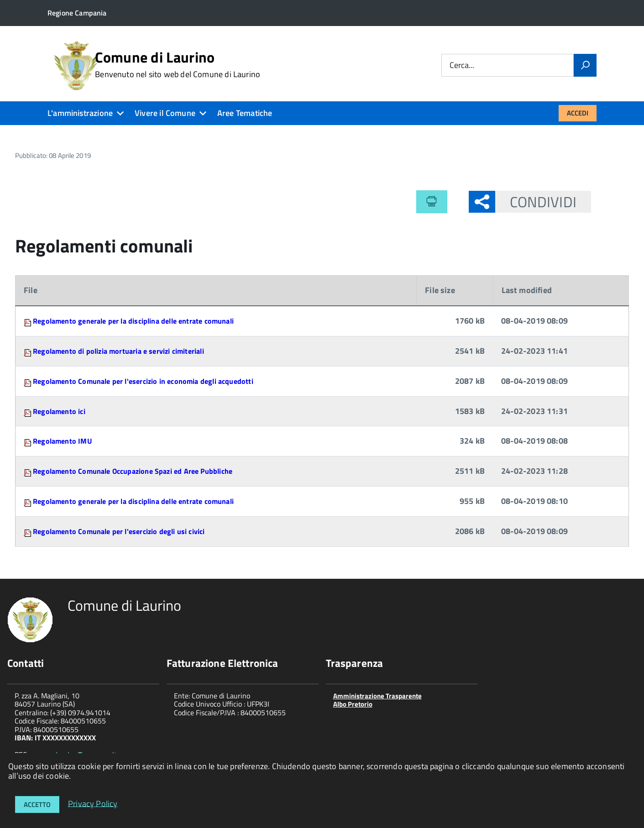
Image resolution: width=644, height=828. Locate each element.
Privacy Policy (93, 803)
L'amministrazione (80, 113)
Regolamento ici (59, 411)
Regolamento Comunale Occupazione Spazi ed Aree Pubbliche (133, 471)
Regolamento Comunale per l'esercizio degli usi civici (119, 531)
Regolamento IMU (62, 441)
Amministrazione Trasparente (377, 696)
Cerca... (462, 66)
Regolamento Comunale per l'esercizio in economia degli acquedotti (143, 381)
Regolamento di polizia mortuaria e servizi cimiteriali (118, 351)
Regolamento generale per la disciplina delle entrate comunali (133, 321)
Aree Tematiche (245, 113)
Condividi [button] (536, 202)
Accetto (37, 804)
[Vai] (585, 65)
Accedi (578, 113)
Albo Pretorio (353, 704)
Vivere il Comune (165, 113)
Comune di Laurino (178, 64)
